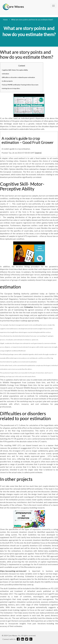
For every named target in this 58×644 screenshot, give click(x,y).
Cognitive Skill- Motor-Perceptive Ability (15, 70)
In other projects (7, 81)
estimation (5, 74)
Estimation (29, 307)
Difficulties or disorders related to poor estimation (18, 77)
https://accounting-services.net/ (13, 571)
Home (5, 20)
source (38, 153)
